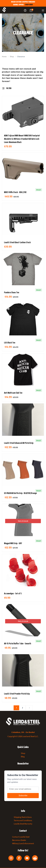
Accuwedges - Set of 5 (13, 593)
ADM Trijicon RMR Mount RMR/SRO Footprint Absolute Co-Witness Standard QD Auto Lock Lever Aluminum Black (22, 139)
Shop (12, 56)
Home (4, 56)
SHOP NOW (29, 5)
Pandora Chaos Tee (12, 292)
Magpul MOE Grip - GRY (13, 543)
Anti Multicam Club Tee (13, 393)
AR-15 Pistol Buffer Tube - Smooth (18, 643)
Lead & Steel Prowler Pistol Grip (17, 694)
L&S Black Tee (10, 343)
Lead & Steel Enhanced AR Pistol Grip (19, 443)
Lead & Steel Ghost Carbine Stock (17, 242)
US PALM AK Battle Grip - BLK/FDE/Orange (20, 493)
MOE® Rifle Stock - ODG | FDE (15, 192)
